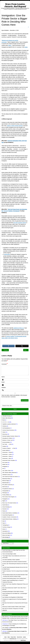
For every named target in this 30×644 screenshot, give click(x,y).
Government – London (7, 454)
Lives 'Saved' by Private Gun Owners (10, 477)
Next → (26, 350)
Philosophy (5, 493)
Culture (4, 432)
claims (10, 45)
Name (3, 377)
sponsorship (7, 254)
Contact (24, 637)
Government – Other (7, 458)
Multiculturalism (6, 483)
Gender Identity (6, 450)
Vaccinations (5, 531)
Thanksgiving (5, 525)
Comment (5, 364)
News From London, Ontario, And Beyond (15, 5)
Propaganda (5, 499)
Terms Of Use (19, 637)
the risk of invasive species (20, 223)
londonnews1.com (13, 639)
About (9, 637)
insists (26, 47)
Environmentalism (6, 442)
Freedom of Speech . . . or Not (9, 448)
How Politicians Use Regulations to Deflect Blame (13, 597)
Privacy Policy (13, 637)
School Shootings (6, 507)
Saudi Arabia (5, 505)
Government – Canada (7, 452)
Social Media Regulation (7, 515)
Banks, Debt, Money (7, 418)
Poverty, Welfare (6, 495)
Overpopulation (6, 491)
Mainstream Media (6, 479)
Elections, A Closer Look (7, 440)
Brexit (4, 420)
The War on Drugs (6, 527)
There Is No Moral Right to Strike (9, 554)
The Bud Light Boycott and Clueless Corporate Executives (14, 562)
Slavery (4, 511)
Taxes (4, 523)
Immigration (5, 467)
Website (4, 387)
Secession (5, 509)
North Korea (5, 487)
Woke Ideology (5, 537)
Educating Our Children (7, 438)
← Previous (5, 350)
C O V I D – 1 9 (6, 422)
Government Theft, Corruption (9, 460)
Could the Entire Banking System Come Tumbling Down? (14, 578)
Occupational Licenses (7, 489)
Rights (4, 501)
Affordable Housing (6, 416)
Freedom (4, 446)
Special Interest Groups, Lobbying (9, 519)
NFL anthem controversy (7, 485)
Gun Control (5, 462)
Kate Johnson (5, 617)
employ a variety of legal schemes (15, 126)
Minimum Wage (6, 481)
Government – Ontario (7, 456)
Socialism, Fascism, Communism (9, 517)
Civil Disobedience (6, 428)
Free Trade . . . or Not (7, 444)
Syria (3, 521)
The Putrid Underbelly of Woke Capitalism (11, 560)
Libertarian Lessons (6, 475)
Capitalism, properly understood (9, 424)
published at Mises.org (19, 328)
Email (3, 382)
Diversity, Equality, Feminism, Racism (10, 436)
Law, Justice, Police (6, 471)
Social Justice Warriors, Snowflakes (10, 513)
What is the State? (6, 535)
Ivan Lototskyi (5, 628)
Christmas (5, 426)
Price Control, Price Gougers (8, 497)
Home (5, 637)
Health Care (5, 464)
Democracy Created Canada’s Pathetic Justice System (14, 607)
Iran (3, 469)
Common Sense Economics (8, 430)
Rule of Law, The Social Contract (9, 503)
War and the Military (7, 533)
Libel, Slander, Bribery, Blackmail (9, 473)
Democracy (5, 434)
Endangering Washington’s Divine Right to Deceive (13, 592)
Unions (4, 529)
